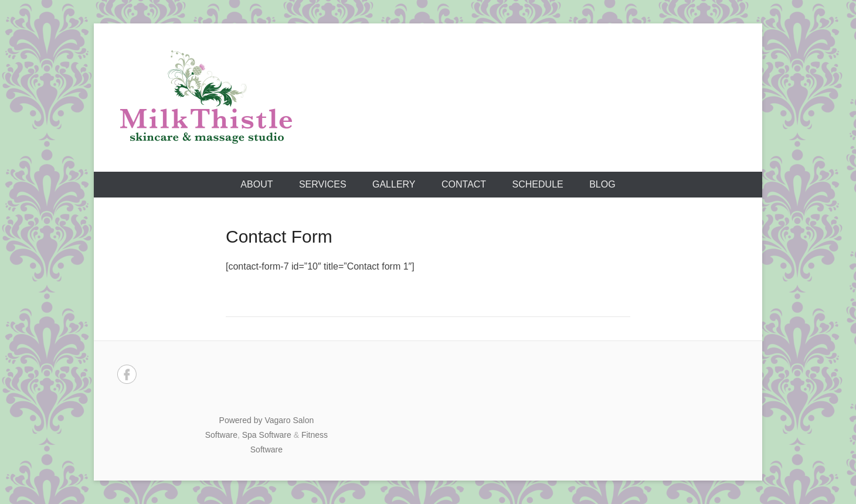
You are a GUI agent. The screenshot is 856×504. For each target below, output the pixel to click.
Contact (464, 184)
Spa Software (267, 435)
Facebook (127, 374)
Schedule (538, 184)
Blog (602, 184)
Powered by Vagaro (255, 420)
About (257, 184)
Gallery (394, 184)
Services (323, 184)
